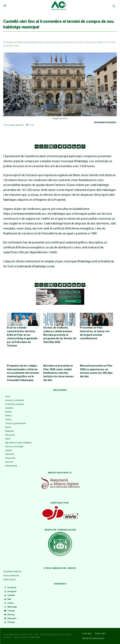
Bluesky (11, 615)
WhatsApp (12, 607)
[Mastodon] (65, 147)
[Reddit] (79, 147)
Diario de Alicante (11, 576)
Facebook (12, 588)
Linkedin (11, 595)
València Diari (9, 580)
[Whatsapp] (41, 147)
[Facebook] (51, 147)
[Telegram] (60, 147)
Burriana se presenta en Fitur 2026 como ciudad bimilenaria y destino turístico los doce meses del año (59, 373)
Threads (11, 622)
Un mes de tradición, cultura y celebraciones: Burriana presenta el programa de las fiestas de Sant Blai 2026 (60, 335)
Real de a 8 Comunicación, (60, 635)
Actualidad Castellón (105, 122)
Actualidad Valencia (12, 572)
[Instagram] (46, 147)
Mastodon (12, 618)
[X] (55, 147)
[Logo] (59, 6)
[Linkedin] (74, 147)
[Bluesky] (69, 147)
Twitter (10, 603)
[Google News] (37, 147)
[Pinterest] (83, 147)
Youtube (11, 611)
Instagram (12, 591)
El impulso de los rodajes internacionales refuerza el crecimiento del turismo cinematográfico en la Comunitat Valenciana (23, 373)
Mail (9, 599)
